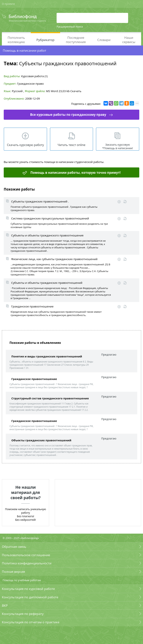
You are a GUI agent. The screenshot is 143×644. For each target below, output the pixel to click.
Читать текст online (71, 145)
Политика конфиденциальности (27, 563)
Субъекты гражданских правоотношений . (40, 201)
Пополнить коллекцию (16, 40)
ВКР (5, 605)
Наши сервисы (129, 40)
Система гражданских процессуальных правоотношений (50, 218)
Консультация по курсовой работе (28, 589)
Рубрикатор (46, 40)
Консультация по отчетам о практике (31, 622)
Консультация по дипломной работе (30, 597)
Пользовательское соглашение (26, 555)
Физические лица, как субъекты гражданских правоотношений (54, 259)
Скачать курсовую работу (25, 145)
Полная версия (13, 572)
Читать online (125, 202)
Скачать (76, 91)
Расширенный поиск (70, 27)
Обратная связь (14, 547)
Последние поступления (76, 40)
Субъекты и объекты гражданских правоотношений (47, 283)
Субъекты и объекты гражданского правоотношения (47, 235)
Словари (104, 40)
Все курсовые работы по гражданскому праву (68, 115)
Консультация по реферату (23, 614)
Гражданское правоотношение (32, 306)
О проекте (8, 4)
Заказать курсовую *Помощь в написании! (118, 146)
